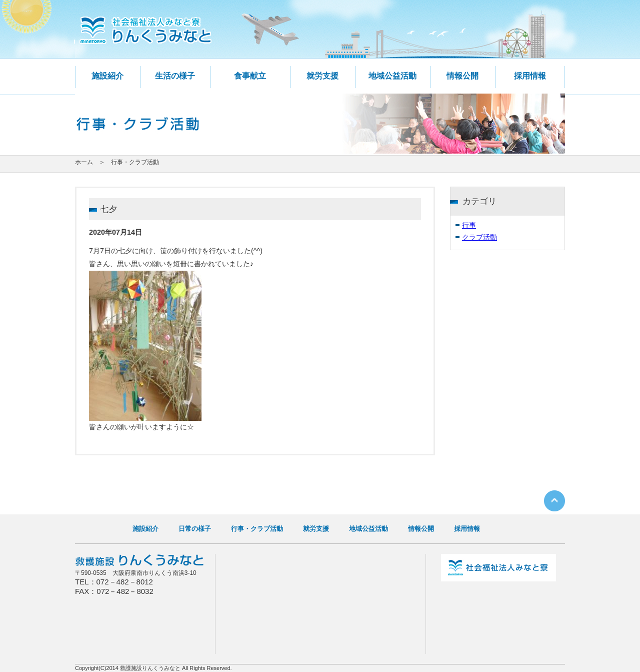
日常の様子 (195, 529)
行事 (469, 225)
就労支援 (322, 76)
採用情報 (530, 76)
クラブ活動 (479, 237)
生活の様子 (175, 76)
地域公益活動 (392, 76)
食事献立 (250, 76)
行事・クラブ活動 (257, 529)
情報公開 (462, 76)
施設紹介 (107, 76)
